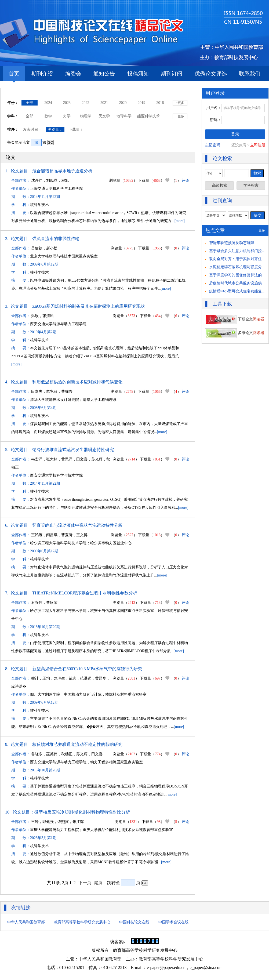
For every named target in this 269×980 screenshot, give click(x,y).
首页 (14, 76)
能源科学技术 (148, 116)
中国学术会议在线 (173, 922)
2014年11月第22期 (45, 197)
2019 (141, 103)
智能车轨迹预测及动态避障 (232, 243)
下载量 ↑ (76, 130)
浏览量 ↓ (55, 130)
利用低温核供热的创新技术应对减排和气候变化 (77, 382)
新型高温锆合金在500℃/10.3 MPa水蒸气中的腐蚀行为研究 (87, 669)
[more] (180, 221)
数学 (48, 116)
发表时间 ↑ (32, 130)
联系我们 (250, 74)
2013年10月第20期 (45, 627)
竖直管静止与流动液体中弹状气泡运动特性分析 (77, 525)
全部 (30, 103)
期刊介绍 (42, 74)
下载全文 (235, 319)
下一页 (85, 883)
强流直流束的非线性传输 (56, 239)
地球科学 (124, 116)
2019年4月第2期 (43, 332)
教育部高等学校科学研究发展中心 (82, 922)
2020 (123, 103)
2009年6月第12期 (44, 264)
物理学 (86, 116)
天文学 (104, 116)
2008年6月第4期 (43, 408)
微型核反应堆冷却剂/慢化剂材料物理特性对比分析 (82, 812)
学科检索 (251, 185)
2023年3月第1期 (43, 838)
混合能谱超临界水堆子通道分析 (62, 171)
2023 (67, 103)
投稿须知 (138, 74)
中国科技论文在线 (134, 922)
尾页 (98, 883)
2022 (86, 103)
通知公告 (104, 74)
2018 (160, 103)
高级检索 (220, 185)
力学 (67, 116)
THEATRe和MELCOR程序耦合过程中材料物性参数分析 (85, 593)
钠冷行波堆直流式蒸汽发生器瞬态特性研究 (73, 450)
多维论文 (235, 333)
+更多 (180, 103)
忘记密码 (213, 145)
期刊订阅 (172, 74)
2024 (48, 103)
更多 (262, 230)
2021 (104, 103)
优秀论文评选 (211, 74)
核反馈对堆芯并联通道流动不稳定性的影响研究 (77, 744)
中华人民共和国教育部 (26, 922)
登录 (235, 134)
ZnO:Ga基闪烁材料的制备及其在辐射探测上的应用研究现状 (89, 306)
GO (51, 142)
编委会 (73, 74)
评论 (186, 181)
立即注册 (258, 145)
